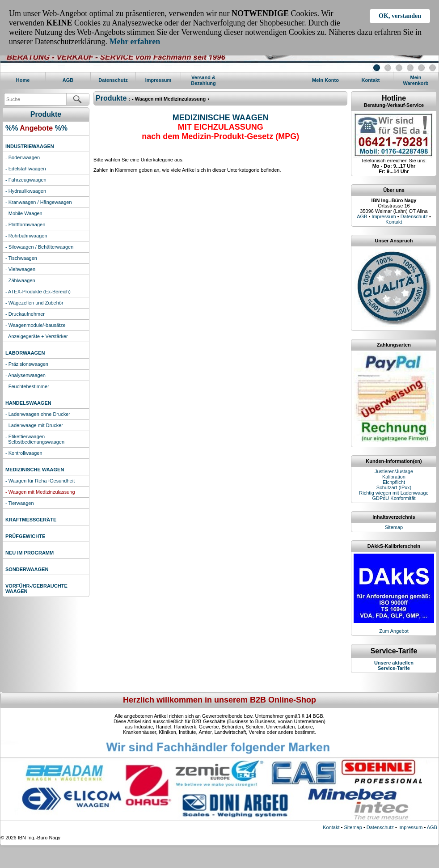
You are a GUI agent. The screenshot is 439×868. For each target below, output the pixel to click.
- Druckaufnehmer (25, 314)
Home (23, 80)
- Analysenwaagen (25, 375)
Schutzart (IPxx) (394, 487)
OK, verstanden (400, 16)
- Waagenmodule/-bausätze (36, 325)
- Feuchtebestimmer (27, 386)
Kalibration (394, 477)
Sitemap (394, 527)
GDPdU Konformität (394, 498)
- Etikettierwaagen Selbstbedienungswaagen (35, 439)
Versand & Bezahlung (203, 80)
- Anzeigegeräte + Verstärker (37, 336)
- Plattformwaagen (25, 224)
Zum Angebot (394, 631)
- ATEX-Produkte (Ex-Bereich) (38, 292)
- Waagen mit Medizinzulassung (40, 492)
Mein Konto (325, 80)
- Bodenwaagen (23, 157)
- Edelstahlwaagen (26, 169)
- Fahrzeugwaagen (26, 180)
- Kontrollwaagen (24, 453)
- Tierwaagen (20, 503)
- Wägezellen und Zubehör (34, 303)
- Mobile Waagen (24, 213)
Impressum (158, 80)
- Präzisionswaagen (27, 364)
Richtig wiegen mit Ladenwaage (394, 493)
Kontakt (371, 80)
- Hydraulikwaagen (26, 191)
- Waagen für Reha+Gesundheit (40, 481)
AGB (68, 80)
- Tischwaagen (21, 258)
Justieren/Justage (394, 471)
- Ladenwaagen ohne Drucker (38, 414)
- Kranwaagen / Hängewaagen (39, 202)
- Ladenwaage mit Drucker (34, 425)
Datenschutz (113, 80)
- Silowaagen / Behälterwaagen (39, 247)
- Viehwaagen (20, 269)
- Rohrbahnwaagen (26, 236)
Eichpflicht (394, 482)
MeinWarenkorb (416, 80)
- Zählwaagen (20, 280)
